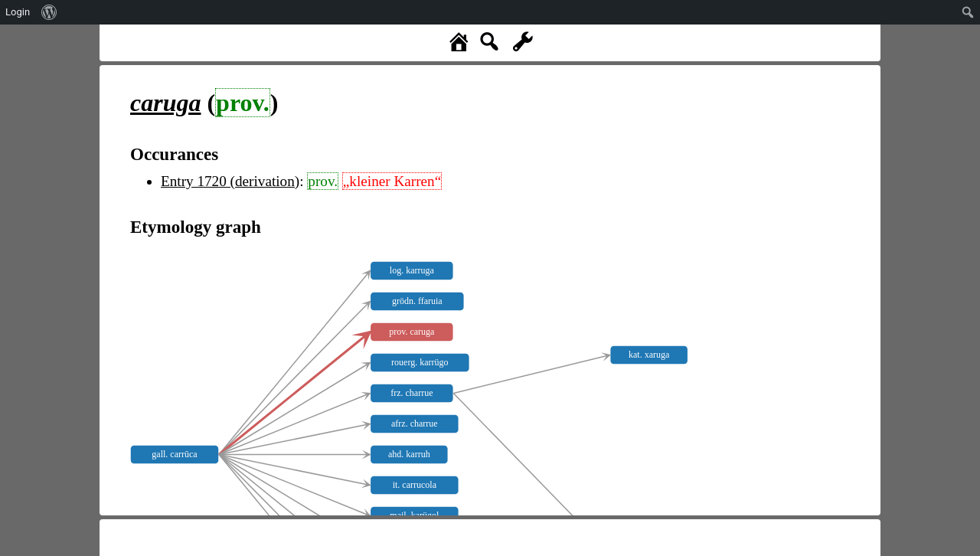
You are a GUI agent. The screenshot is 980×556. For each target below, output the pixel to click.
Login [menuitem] (18, 12)
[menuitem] (49, 12)
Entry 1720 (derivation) (230, 181)
